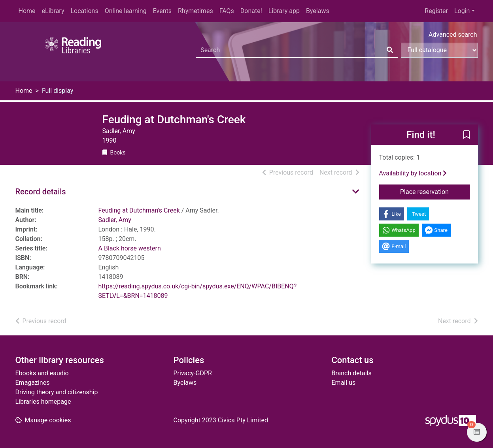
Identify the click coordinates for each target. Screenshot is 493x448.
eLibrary (53, 11)
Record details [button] (41, 192)
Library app (284, 11)
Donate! (251, 11)
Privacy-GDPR (193, 373)
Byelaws (318, 11)
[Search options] (439, 50)
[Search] (390, 50)
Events (162, 11)
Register (436, 11)
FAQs (227, 11)
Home (27, 11)
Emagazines (33, 383)
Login (462, 11)
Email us (344, 383)
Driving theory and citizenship (57, 392)
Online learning (126, 11)
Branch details (352, 373)
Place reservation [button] (435, 191)
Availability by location (413, 173)
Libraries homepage (43, 402)
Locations (84, 11)
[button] (467, 135)
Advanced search (453, 35)
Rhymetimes (195, 11)
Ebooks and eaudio (42, 373)
